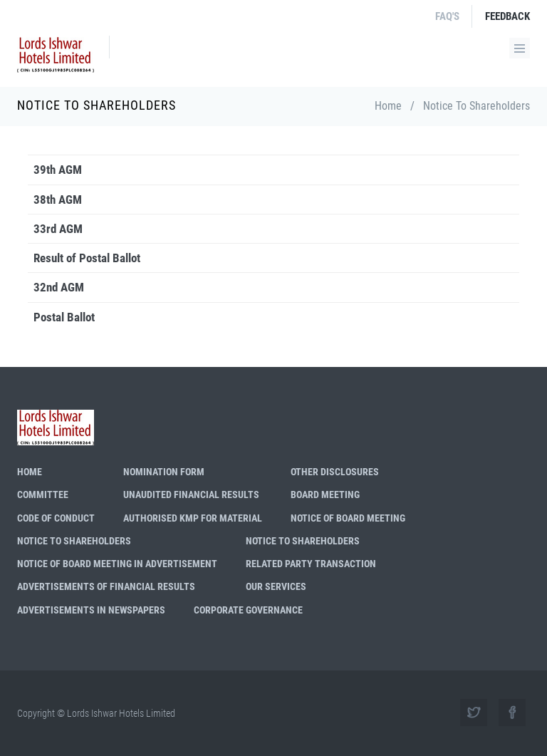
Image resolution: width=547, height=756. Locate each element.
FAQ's (447, 16)
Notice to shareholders (74, 541)
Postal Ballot (64, 317)
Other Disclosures (335, 472)
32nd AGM (59, 287)
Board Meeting (325, 494)
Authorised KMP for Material (193, 518)
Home (388, 106)
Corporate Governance (248, 610)
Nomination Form (164, 472)
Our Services (276, 586)
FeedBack (507, 16)
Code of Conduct (56, 518)
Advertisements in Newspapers (91, 610)
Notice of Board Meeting (348, 518)
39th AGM (58, 170)
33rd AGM (58, 229)
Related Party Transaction (311, 564)
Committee (43, 494)
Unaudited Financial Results (191, 494)
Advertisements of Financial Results (106, 586)
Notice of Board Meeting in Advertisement (117, 564)
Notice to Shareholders (303, 541)
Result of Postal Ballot (87, 258)
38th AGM (58, 200)
